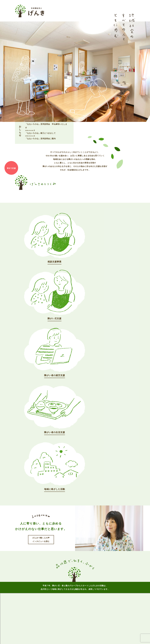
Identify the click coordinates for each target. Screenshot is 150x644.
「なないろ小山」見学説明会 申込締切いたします (47, 125)
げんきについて (56, 579)
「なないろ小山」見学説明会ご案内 (47, 137)
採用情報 (96, 579)
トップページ (40, 579)
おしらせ (71, 579)
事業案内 (84, 579)
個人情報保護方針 (82, 636)
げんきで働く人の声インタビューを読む (41, 385)
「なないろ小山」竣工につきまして (47, 132)
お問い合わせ (110, 579)
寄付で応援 (11, 168)
